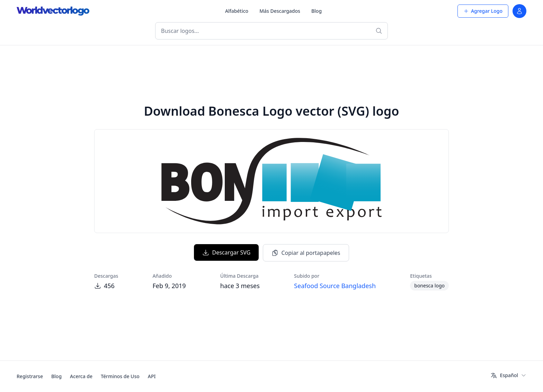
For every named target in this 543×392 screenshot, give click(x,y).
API (152, 376)
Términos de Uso (120, 376)
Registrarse (30, 376)
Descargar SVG (226, 252)
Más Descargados (280, 11)
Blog (317, 11)
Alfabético (237, 11)
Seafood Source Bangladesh (335, 286)
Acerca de (81, 376)
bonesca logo (429, 286)
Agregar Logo (483, 11)
